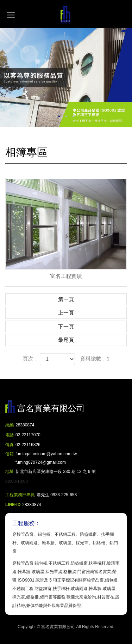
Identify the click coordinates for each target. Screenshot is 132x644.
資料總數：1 (95, 359)
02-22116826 (28, 445)
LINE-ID (13, 505)
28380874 (25, 425)
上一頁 (66, 313)
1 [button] (59, 116)
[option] (66, 77)
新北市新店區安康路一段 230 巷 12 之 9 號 (56, 472)
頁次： (30, 359)
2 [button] (66, 116)
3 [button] (73, 116)
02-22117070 (28, 435)
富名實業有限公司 (66, 15)
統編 (10, 425)
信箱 (10, 454)
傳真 (10, 445)
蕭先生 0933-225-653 (57, 495)
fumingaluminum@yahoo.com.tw (46, 459)
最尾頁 (66, 340)
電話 (10, 435)
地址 (10, 472)
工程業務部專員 (20, 495)
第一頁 (66, 299)
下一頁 (66, 326)
